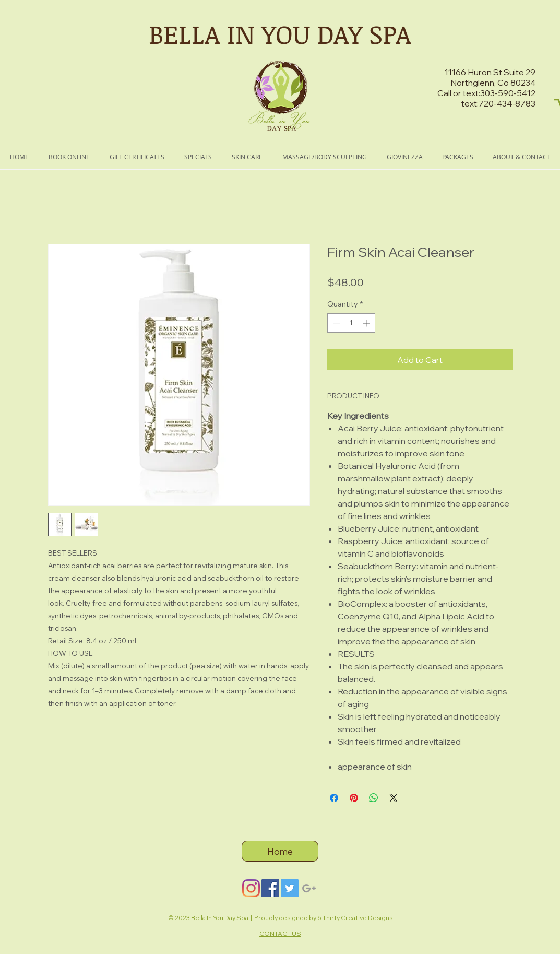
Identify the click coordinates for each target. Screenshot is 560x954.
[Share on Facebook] (334, 798)
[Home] (280, 851)
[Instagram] (251, 888)
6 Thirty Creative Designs (355, 918)
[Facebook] (270, 888)
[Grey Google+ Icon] (309, 888)
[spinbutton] (351, 323)
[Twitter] (290, 888)
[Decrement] (335, 323)
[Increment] (367, 323)
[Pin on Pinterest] (354, 798)
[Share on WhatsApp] (374, 798)
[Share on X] (394, 798)
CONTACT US (280, 933)
